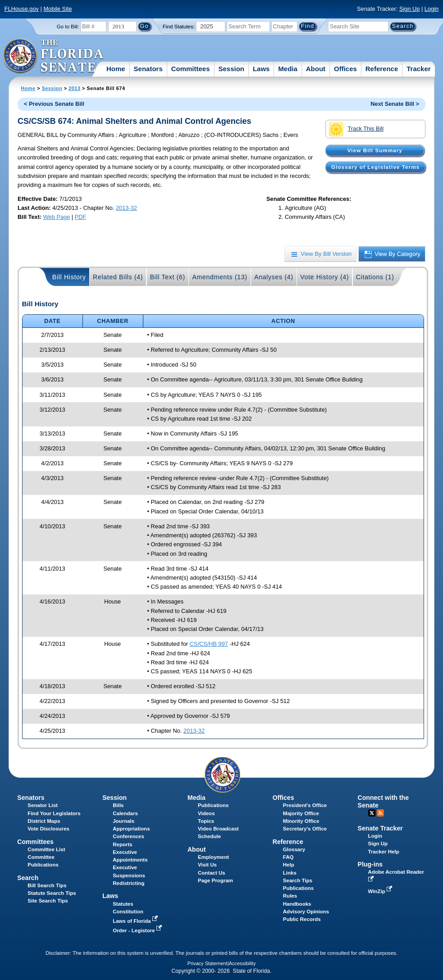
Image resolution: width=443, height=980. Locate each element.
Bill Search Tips (47, 885)
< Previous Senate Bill (54, 104)
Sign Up (410, 9)
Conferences (128, 836)
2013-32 (126, 208)
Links (290, 873)
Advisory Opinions (306, 912)
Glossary (294, 849)
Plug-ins (370, 864)
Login (432, 9)
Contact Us (212, 873)
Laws (261, 69)
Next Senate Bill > (395, 104)
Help (289, 865)
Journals (123, 821)
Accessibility (242, 963)
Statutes (123, 904)
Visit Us (207, 865)
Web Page (57, 217)
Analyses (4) (274, 277)
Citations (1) (375, 277)
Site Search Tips (48, 901)
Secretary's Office (305, 829)
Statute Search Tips (52, 893)
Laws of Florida (136, 921)
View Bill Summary (375, 150)
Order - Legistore (138, 930)
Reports (123, 844)
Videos (206, 813)
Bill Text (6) (168, 277)
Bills (118, 805)
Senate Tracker (380, 828)
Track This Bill (356, 129)
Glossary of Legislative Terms (375, 167)
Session (231, 69)
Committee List (46, 849)
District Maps (44, 821)
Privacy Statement (208, 963)
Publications (213, 805)
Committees (191, 69)
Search (28, 878)
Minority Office (301, 821)
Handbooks (297, 904)
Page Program (215, 880)
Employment (213, 857)
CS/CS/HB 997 (209, 644)
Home (116, 69)
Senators (148, 69)
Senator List (43, 805)
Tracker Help (384, 852)
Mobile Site (57, 9)
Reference (382, 69)
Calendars (125, 813)
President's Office (305, 805)
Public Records (302, 919)
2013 (74, 88)
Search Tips (298, 880)
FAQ (288, 857)
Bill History (69, 277)
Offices (345, 69)
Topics (206, 821)
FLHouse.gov (22, 9)
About (316, 69)
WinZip (381, 891)
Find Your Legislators (54, 813)
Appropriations (131, 829)
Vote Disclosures (48, 829)
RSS (380, 813)
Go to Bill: (68, 27)
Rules (290, 896)
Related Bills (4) (118, 277)
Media (288, 69)
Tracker (418, 69)
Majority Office (301, 813)
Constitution (128, 912)
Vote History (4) (324, 277)
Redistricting (128, 883)
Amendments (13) (219, 277)
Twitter (372, 813)
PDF (81, 217)
